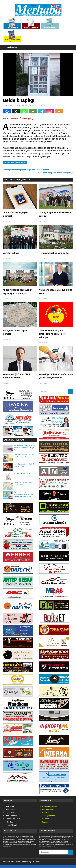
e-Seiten (46, 822)
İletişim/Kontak (11, 828)
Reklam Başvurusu (13, 822)
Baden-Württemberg (32, 105)
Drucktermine (47, 813)
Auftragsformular (49, 819)
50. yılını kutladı (11, 253)
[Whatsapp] (24, 111)
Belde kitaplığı (21, 162)
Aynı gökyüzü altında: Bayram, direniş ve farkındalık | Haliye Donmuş (25, 451)
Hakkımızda (10, 813)
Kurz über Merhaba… (51, 810)
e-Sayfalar (10, 825)
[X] (16, 111)
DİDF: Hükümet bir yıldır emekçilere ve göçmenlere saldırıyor (53, 334)
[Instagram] (50, 111)
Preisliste (46, 816)
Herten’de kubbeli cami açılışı (55, 253)
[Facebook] (7, 111)
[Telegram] (42, 111)
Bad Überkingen (9, 162)
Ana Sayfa (10, 810)
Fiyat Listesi (10, 816)
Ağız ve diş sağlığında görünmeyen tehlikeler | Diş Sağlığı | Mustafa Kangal (23, 497)
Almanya (20, 105)
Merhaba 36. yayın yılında (23, 477)
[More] (59, 111)
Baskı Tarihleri (11, 819)
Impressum (47, 825)
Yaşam (43, 105)
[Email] (33, 111)
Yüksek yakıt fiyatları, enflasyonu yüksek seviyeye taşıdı (55, 378)
